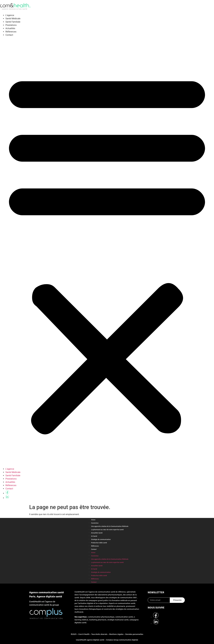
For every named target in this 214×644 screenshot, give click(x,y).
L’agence (10, 15)
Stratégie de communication (101, 539)
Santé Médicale (13, 19)
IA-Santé (94, 536)
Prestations (11, 25)
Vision (93, 520)
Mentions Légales (116, 634)
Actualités (10, 28)
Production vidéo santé (99, 543)
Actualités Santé (97, 533)
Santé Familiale (13, 22)
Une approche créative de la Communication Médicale (110, 526)
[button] (107, 252)
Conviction (95, 523)
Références (11, 32)
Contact (9, 35)
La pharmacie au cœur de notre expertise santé (107, 530)
